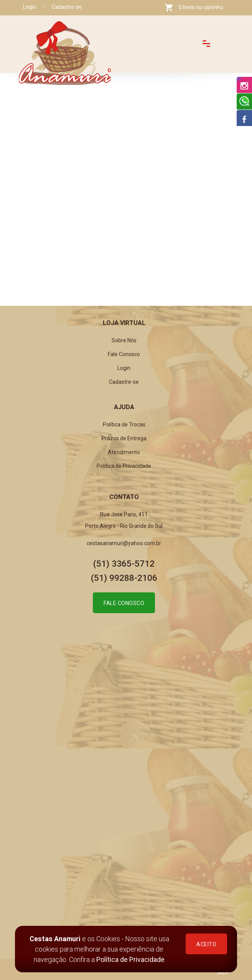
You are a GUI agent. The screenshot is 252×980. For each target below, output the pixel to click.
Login (30, 7)
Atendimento (124, 452)
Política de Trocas (124, 425)
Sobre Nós (124, 340)
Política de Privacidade (130, 959)
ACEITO (206, 944)
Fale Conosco (124, 354)
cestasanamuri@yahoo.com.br (124, 543)
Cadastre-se (67, 7)
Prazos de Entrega (124, 438)
